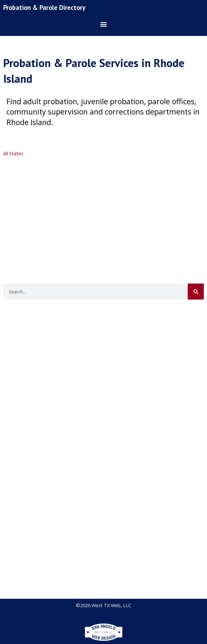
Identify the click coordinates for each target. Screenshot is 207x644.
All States (13, 153)
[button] (104, 24)
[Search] (196, 292)
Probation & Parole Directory (44, 8)
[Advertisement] (103, 208)
